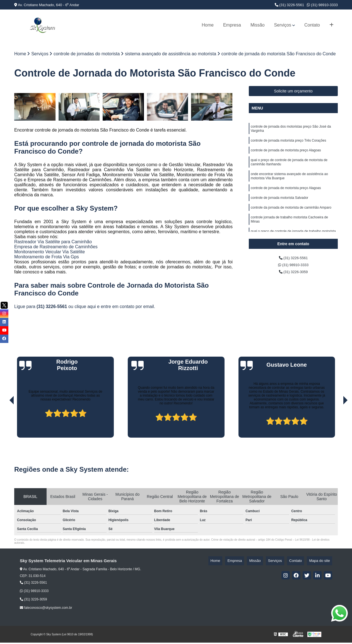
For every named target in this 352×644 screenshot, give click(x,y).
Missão (258, 25)
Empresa (232, 25)
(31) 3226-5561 (290, 5)
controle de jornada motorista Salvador (279, 207)
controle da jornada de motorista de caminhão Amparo (291, 218)
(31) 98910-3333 (322, 5)
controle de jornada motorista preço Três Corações (288, 144)
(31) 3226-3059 (293, 275)
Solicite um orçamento (293, 92)
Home (208, 25)
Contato (312, 25)
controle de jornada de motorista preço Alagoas (286, 155)
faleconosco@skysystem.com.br (46, 609)
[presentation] (4, 423)
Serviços (283, 25)
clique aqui (85, 308)
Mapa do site (322, 562)
